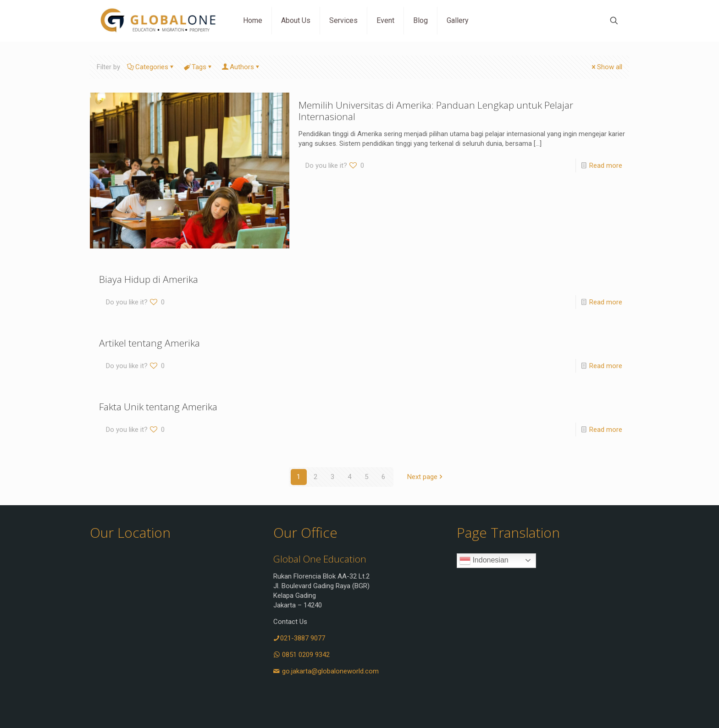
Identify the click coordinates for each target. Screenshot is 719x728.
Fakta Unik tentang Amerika (158, 407)
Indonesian (484, 561)
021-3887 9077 (299, 638)
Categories (151, 67)
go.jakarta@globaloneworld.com (326, 671)
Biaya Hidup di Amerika (149, 279)
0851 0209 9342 (301, 655)
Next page (426, 477)
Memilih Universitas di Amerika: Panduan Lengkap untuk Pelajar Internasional (436, 111)
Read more (606, 165)
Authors (241, 67)
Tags (198, 67)
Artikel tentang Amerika (149, 343)
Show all (606, 67)
